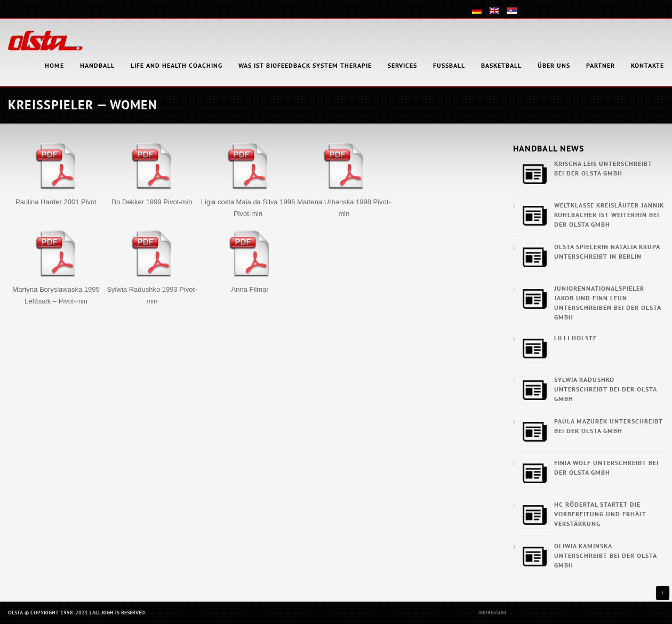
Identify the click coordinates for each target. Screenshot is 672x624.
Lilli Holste (575, 338)
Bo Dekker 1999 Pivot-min (152, 202)
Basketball (501, 65)
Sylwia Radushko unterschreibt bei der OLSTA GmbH (605, 389)
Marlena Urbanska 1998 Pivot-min (344, 208)
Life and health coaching (177, 65)
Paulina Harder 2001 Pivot (56, 202)
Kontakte (647, 65)
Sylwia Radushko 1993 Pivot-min (152, 295)
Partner (601, 65)
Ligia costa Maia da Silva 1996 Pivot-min (248, 208)
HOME (54, 65)
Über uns (554, 65)
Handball (97, 65)
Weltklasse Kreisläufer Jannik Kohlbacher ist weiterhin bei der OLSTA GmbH (609, 215)
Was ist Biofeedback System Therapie (305, 65)
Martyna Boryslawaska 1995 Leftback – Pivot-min (56, 295)
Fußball (449, 65)
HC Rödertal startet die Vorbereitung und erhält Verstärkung (600, 514)
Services (402, 65)
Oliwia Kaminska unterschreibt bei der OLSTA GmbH (605, 555)
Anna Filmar (250, 289)
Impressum (492, 613)
